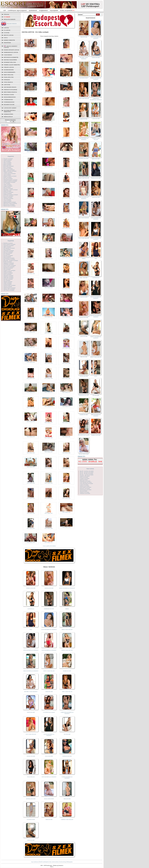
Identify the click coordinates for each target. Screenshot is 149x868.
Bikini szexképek (7, 165)
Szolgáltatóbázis (43, 10)
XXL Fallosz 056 (49, 317)
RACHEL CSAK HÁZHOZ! (31, 692)
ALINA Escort (31, 609)
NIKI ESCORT (67, 799)
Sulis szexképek (7, 269)
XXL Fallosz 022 (31, 152)
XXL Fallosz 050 (49, 288)
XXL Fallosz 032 (49, 197)
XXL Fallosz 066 (66, 363)
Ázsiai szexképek (7, 164)
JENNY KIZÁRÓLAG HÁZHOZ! (67, 588)
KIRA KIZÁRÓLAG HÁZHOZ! (31, 671)
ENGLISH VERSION (12, 24)
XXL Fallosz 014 (49, 106)
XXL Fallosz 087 (66, 468)
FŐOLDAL (7, 14)
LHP (5, 10)
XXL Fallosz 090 (66, 483)
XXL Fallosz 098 (49, 528)
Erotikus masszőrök (10, 60)
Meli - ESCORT (84, 278)
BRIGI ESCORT (96, 159)
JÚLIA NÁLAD (31, 777)
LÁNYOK (6, 28)
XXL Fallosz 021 (66, 138)
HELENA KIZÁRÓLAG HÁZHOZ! (96, 316)
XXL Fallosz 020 (49, 138)
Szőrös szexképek (7, 274)
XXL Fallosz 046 (31, 274)
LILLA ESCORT (49, 756)
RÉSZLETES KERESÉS (10, 19)
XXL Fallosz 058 (31, 332)
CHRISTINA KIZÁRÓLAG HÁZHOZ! (67, 713)
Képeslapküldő (54, 10)
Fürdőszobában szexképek (9, 182)
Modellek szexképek (8, 243)
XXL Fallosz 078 (66, 423)
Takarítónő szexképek (8, 275)
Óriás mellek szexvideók (86, 487)
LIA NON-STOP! (31, 819)
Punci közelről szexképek (9, 259)
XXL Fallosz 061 (31, 347)
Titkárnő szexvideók (85, 492)
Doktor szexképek (7, 177)
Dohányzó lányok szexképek (10, 176)
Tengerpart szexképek (8, 277)
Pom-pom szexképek (8, 255)
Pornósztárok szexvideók (86, 490)
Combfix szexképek (8, 172)
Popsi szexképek (7, 257)
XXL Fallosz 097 (31, 528)
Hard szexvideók (84, 480)
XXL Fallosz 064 (31, 362)
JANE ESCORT (31, 840)
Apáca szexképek (7, 162)
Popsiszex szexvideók (85, 488)
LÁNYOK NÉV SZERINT (10, 108)
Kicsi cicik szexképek (8, 196)
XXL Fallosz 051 (66, 289)
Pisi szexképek (7, 254)
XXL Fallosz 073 (31, 408)
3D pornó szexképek (8, 159)
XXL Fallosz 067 (31, 378)
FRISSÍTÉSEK (7, 43)
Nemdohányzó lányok (11, 52)
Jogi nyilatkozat (35, 862)
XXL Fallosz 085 (31, 467)
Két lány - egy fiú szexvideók (87, 475)
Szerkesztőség (62, 862)
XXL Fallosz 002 (49, 49)
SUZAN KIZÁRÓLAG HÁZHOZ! (49, 735)
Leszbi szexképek (7, 201)
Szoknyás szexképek (8, 273)
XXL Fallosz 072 (66, 392)
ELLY (96, 376)
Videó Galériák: (90, 469)
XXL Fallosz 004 (31, 63)
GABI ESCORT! (84, 297)
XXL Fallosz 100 (31, 542)
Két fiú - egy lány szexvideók (87, 472)
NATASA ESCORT (49, 588)
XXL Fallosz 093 (66, 498)
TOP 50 (6, 38)
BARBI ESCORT (67, 671)
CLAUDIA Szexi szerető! (49, 712)
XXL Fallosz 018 (66, 123)
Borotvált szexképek (8, 169)
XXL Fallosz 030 (66, 183)
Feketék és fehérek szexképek (10, 181)
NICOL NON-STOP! (49, 799)
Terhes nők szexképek (8, 278)
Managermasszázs (10, 97)
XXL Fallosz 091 (31, 498)
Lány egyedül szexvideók (86, 482)
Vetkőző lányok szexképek (9, 288)
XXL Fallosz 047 (49, 273)
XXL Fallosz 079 (31, 437)
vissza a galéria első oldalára (49, 546)
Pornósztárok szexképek (9, 258)
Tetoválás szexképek (8, 279)
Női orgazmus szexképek (9, 248)
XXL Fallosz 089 (49, 483)
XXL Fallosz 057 (66, 317)
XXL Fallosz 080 (49, 438)
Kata (31, 629)
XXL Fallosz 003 (66, 49)
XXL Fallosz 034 (31, 213)
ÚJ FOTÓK (7, 33)
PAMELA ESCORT (31, 588)
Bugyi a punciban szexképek (10, 171)
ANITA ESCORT (31, 712)
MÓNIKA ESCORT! (31, 799)
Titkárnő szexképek (8, 282)
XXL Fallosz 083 (49, 452)
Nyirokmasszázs (9, 102)
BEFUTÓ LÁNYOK (9, 35)
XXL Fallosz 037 (31, 227)
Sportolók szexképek (8, 268)
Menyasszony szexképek (9, 205)
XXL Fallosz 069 (66, 378)
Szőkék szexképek (8, 272)
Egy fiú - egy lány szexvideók (87, 471)
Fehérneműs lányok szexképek (10, 180)
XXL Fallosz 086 (49, 468)
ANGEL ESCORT (31, 756)
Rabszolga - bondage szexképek (11, 260)
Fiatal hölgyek (9, 77)
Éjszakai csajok (9, 95)
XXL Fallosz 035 (49, 212)
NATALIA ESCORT (67, 756)
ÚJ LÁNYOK (7, 30)
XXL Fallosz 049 (31, 289)
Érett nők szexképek (8, 179)
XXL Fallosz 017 (49, 121)
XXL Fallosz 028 (31, 183)
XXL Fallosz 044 (49, 258)
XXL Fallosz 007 (31, 77)
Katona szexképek (7, 193)
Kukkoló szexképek (8, 197)
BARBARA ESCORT (49, 609)
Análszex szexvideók (85, 476)
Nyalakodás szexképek (9, 251)
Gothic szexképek (7, 185)
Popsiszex (7, 80)
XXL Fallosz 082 (31, 453)
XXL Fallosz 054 (66, 303)
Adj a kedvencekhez (54, 862)
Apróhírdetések (33, 10)
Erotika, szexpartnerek (66, 10)
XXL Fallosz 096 (66, 512)
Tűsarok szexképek (8, 287)
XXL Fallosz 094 (31, 513)
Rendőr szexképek (8, 262)
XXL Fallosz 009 (66, 77)
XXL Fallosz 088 (31, 483)
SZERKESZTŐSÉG (9, 114)
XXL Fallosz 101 (49, 542)
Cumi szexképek (7, 175)
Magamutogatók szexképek (10, 202)
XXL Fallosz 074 (49, 406)
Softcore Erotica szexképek (10, 265)
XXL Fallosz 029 (49, 182)
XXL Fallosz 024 (66, 152)
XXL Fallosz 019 (31, 137)
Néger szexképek (7, 247)
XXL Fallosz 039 (66, 228)
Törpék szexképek (7, 283)
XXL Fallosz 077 (49, 423)
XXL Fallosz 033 (66, 198)
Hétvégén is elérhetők (11, 57)
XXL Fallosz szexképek (9, 290)
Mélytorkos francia (10, 92)
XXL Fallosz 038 (49, 227)
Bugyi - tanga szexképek (9, 170)
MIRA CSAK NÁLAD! (67, 629)
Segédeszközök (9, 70)
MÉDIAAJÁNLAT (8, 117)
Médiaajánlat (69, 862)
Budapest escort (9, 105)
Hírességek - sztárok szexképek (10, 190)
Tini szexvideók (84, 491)
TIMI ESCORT (49, 819)
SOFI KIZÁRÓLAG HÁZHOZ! (49, 777)
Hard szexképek (7, 187)
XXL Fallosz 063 (66, 348)
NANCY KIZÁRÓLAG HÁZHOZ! (96, 337)
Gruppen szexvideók (85, 478)
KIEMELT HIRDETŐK (9, 40)
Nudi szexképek (7, 249)
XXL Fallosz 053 (49, 303)
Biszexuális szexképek (8, 166)
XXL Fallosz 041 (49, 242)
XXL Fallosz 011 (49, 92)
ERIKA (67, 609)
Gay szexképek (7, 183)
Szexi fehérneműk (10, 72)
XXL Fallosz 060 (66, 333)
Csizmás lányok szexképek (9, 174)
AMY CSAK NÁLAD (67, 692)
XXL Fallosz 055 (31, 318)
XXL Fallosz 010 (31, 91)
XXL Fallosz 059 (49, 333)
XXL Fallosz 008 (49, 77)
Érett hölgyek (9, 75)
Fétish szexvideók (84, 477)
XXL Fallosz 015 (66, 107)
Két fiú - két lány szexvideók (86, 474)
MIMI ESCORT (84, 119)
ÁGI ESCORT (67, 734)
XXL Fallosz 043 (31, 258)
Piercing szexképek (8, 253)
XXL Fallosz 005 (49, 63)
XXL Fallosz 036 (66, 213)
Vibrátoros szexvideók (85, 493)
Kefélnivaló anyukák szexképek (11, 195)
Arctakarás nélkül (10, 87)
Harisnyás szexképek (8, 188)
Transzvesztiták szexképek (9, 285)
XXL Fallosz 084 (66, 453)
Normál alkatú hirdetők (12, 65)
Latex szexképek (7, 200)
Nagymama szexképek (8, 246)
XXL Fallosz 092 (49, 498)
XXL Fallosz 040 (31, 243)
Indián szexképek (7, 191)
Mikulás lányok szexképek (9, 206)
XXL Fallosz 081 (66, 437)
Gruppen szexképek (8, 186)
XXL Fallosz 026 (49, 167)
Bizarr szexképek (7, 167)
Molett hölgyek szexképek (9, 244)
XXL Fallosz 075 (66, 406)
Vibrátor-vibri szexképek (9, 289)
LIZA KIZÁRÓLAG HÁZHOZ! (49, 650)
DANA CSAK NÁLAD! (67, 650)
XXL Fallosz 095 (49, 513)
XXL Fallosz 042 (66, 242)
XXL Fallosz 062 (49, 348)
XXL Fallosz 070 (31, 392)
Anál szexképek (7, 161)
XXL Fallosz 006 (66, 63)
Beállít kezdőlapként (44, 862)
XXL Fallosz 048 (66, 274)
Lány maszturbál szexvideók (86, 483)
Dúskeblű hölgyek (10, 62)
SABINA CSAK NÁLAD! (67, 819)
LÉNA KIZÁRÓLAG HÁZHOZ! (31, 650)
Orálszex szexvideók (85, 486)
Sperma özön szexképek (9, 267)
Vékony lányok (9, 67)
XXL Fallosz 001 (31, 48)
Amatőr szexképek (8, 160)
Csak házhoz (8, 55)
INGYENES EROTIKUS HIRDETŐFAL (10, 111)
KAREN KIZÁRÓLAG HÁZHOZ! (67, 777)
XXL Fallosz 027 (66, 168)
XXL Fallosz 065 (49, 363)
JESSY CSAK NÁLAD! (49, 671)
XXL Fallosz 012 (66, 91)
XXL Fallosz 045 (66, 257)
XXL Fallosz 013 (31, 106)
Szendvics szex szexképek (9, 270)
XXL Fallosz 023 (49, 153)
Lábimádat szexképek (8, 198)
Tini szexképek (7, 280)
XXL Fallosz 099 (66, 527)
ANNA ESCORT (96, 58)
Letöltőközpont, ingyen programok (17, 10)
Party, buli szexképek (8, 252)
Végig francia (8, 82)
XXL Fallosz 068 (49, 378)
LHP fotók (7, 85)
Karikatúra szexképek (8, 192)
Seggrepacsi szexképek (9, 263)
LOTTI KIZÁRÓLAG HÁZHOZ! (49, 629)
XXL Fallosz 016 (31, 121)
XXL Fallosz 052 (31, 303)
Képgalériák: (11, 156)
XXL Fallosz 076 (31, 422)
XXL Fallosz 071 (49, 392)
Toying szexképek (7, 284)
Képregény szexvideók (85, 481)
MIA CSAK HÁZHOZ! (84, 218)
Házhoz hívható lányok (11, 50)
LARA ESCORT (49, 692)
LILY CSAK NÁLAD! (31, 734)
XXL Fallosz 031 (31, 198)
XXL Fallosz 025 (31, 168)
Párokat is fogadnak (11, 90)
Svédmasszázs (8, 100)
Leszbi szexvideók (84, 485)
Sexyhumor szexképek (8, 264)
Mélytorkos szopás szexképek (10, 203)
